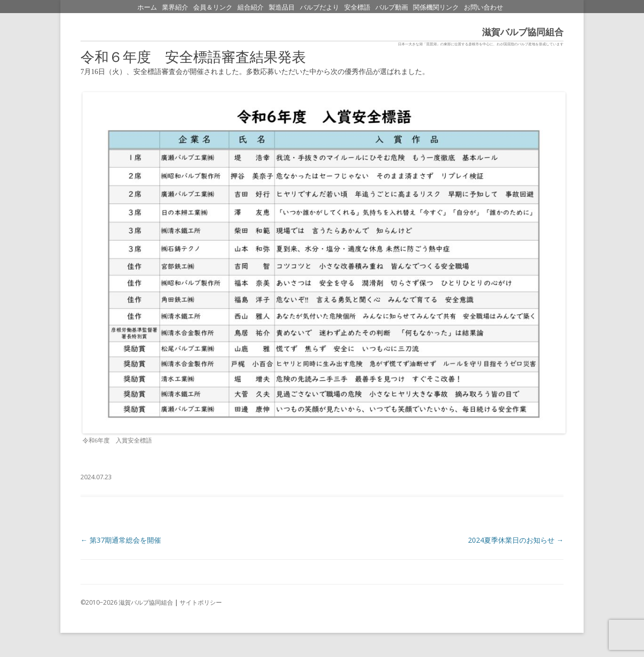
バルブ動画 (392, 7)
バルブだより (319, 7)
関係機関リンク (436, 7)
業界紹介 (175, 7)
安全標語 (357, 7)
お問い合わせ (484, 7)
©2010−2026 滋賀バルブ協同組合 (127, 602)
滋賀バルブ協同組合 (523, 32)
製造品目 (282, 7)
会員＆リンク (213, 7)
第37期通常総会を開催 (121, 540)
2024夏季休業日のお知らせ (516, 540)
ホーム (147, 7)
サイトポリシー (201, 602)
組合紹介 (251, 7)
